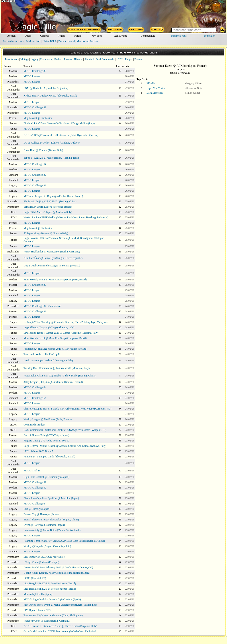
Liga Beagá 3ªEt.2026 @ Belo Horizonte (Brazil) (50, 589)
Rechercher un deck (13, 41)
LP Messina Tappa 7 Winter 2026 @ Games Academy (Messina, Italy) (61, 333)
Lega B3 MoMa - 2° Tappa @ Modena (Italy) (48, 212)
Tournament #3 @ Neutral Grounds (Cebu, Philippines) (53, 615)
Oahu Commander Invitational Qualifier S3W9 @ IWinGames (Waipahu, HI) (65, 430)
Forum (78, 36)
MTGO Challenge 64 (35, 164)
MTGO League (32, 76)
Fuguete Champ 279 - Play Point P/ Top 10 (46, 441)
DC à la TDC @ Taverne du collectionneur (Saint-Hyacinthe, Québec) (61, 135)
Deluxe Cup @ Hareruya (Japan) (41, 514)
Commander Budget (34, 425)
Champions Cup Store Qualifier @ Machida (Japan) (51, 498)
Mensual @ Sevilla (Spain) (38, 594)
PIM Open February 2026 (37, 610)
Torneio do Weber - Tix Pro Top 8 (41, 354)
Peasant (138, 59)
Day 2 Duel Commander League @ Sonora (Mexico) (52, 266)
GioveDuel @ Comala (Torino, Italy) (43, 150)
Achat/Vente (120, 36)
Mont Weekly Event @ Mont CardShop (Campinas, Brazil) (55, 280)
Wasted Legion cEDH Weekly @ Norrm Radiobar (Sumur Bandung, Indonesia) (66, 217)
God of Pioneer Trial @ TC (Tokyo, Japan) (46, 435)
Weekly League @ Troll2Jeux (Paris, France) (48, 419)
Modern (58, 59)
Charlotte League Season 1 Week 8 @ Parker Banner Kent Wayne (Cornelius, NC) (67, 409)
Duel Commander (105, 59)
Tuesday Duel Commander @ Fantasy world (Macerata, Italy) (57, 368)
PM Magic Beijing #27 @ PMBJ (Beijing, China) (50, 201)
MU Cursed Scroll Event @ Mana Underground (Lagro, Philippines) (60, 605)
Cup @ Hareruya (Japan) (37, 509)
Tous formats (12, 59)
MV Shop (97, 36)
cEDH (120, 59)
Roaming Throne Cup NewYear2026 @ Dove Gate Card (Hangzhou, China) (64, 541)
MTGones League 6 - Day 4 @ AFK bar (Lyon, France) (53, 196)
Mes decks (82, 41)
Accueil (11, 36)
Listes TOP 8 (49, 41)
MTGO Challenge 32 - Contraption (42, 306)
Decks (28, 36)
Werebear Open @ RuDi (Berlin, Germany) (47, 621)
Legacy (34, 59)
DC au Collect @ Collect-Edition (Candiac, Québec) (52, 143)
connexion (210, 36)
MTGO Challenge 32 (35, 71)
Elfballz (151, 83)
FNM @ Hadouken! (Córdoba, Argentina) (46, 88)
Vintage (24, 59)
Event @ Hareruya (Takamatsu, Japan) (44, 525)
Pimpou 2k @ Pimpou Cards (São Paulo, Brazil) (49, 457)
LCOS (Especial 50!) (35, 578)
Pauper (129, 59)
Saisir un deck (33, 41)
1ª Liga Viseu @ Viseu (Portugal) (41, 562)
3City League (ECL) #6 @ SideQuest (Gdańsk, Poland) (53, 382)
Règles (61, 36)
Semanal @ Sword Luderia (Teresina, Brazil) (48, 207)
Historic (78, 59)
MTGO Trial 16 (32, 471)
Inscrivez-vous (179, 36)
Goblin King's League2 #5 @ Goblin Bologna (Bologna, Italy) (57, 573)
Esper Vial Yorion (156, 88)
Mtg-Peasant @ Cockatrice (38, 118)
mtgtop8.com (145, 52)
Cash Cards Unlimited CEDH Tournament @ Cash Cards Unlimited (60, 631)
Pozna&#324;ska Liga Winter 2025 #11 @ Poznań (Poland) (55, 349)
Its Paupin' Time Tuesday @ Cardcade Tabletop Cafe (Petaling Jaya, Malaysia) (65, 322)
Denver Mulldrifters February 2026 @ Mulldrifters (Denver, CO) (58, 567)
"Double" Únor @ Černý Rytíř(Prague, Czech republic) (53, 258)
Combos (45, 36)
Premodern (46, 59)
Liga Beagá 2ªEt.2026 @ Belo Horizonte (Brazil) (50, 583)
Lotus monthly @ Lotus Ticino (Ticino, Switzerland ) (52, 530)
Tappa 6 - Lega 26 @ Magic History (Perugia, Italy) (51, 158)
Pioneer (68, 59)
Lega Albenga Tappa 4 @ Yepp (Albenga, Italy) (49, 327)
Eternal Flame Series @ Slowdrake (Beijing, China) (51, 520)
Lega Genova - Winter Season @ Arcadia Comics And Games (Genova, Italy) (65, 446)
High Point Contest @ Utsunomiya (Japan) (46, 477)
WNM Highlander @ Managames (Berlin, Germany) (52, 252)
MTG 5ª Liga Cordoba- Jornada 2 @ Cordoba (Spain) (52, 599)
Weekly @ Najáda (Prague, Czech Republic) (47, 546)
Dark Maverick (155, 93)
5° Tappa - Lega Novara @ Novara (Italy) (46, 233)
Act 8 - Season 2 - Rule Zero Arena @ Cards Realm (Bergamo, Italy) (60, 626)
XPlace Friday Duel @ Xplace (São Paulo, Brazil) (50, 96)
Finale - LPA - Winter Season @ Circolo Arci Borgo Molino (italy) (59, 123)
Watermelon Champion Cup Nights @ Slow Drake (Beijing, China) (59, 376)
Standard (89, 59)
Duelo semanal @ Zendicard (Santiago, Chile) (48, 360)
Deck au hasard (67, 41)
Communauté (148, 36)
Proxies (94, 41)
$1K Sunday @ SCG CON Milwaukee (44, 557)
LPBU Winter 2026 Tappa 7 (38, 451)
